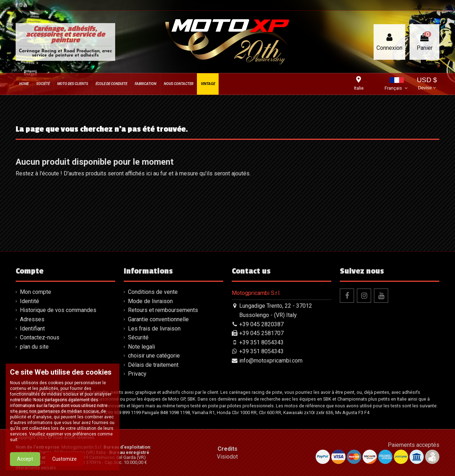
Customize (65, 467)
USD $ (427, 84)
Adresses (32, 319)
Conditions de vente (153, 292)
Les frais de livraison (154, 329)
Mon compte (36, 292)
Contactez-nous (40, 337)
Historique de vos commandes (58, 310)
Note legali (141, 347)
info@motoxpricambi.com (271, 361)
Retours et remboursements (163, 310)
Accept (25, 467)
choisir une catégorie (154, 356)
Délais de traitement (153, 365)
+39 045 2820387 (261, 324)
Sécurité (138, 337)
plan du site (34, 347)
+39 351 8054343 (261, 342)
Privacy (137, 374)
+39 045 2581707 (261, 333)
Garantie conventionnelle (158, 319)
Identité (30, 301)
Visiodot (227, 457)
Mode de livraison (150, 301)
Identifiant (32, 329)
